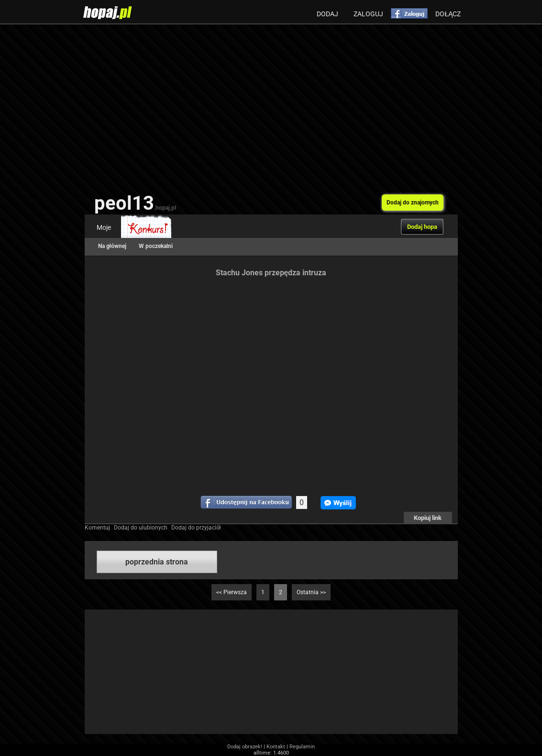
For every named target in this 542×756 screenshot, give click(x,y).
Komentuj (97, 528)
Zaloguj (368, 14)
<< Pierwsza (232, 592)
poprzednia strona (157, 562)
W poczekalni (156, 246)
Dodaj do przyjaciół (196, 528)
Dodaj (327, 14)
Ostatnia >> (311, 592)
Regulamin (302, 747)
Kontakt (276, 747)
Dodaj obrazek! (245, 747)
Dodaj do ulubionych (141, 528)
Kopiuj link (428, 518)
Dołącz (448, 14)
